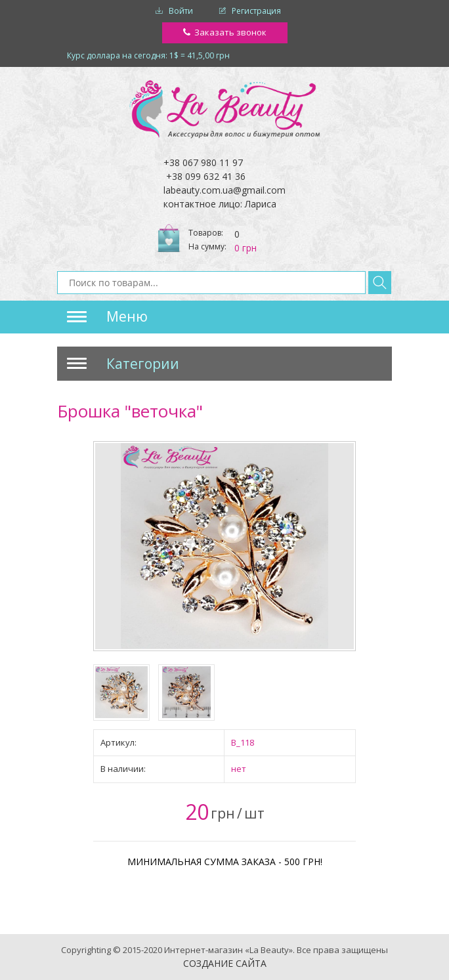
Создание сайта (225, 963)
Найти (380, 283)
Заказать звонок (230, 32)
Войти (181, 11)
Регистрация (256, 11)
